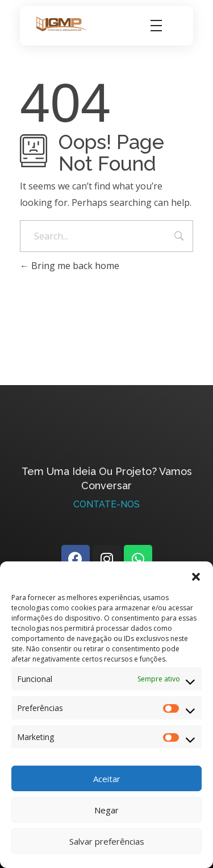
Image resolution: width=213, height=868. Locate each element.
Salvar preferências (107, 841)
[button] (196, 576)
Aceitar (107, 779)
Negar (106, 810)
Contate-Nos (106, 507)
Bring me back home (70, 266)
